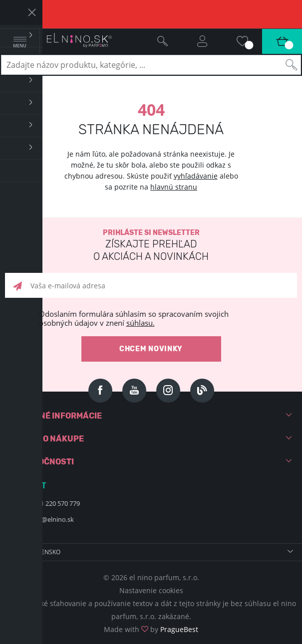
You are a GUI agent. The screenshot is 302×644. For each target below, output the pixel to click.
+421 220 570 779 (55, 503)
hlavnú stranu (174, 187)
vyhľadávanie (196, 176)
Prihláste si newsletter (151, 246)
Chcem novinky (151, 349)
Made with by (151, 629)
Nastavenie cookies (151, 590)
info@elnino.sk (52, 519)
